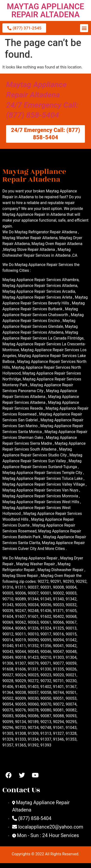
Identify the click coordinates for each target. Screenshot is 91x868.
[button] (84, 28)
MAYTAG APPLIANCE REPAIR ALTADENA (45, 10)
